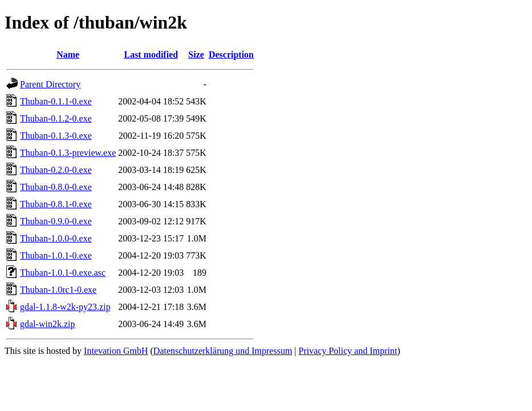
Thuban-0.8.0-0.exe (56, 187)
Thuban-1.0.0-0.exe (56, 238)
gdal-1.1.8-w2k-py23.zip (65, 307)
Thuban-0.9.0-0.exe (56, 221)
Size (196, 55)
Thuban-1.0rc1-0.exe (58, 290)
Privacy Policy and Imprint (348, 351)
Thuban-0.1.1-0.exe (56, 101)
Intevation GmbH (116, 351)
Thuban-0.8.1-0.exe (56, 204)
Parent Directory (50, 84)
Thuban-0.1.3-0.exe (56, 136)
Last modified (151, 55)
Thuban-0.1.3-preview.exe (68, 153)
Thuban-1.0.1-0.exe (56, 255)
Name (68, 55)
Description (231, 55)
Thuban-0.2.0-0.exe (56, 170)
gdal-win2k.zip (47, 324)
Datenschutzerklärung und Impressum (223, 351)
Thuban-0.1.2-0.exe (56, 118)
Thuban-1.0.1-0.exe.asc (63, 273)
